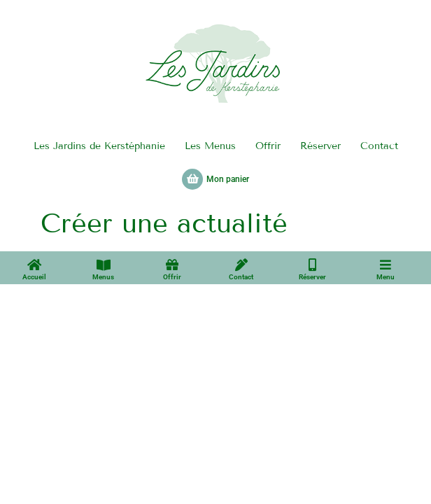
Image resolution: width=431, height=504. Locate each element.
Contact (379, 146)
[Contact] (241, 265)
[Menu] (386, 265)
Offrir (268, 146)
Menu (386, 277)
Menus (103, 277)
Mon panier (228, 179)
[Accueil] (34, 265)
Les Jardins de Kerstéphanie (99, 146)
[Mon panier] (192, 179)
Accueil (34, 277)
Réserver (320, 146)
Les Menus (210, 146)
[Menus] (104, 265)
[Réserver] (313, 265)
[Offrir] (172, 265)
